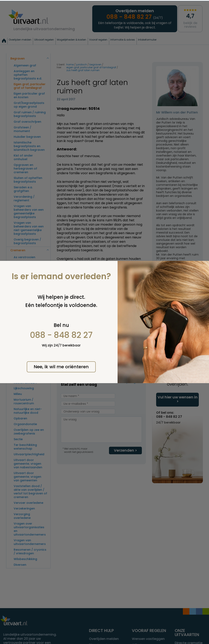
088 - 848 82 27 (61, 335)
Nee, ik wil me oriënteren (61, 367)
